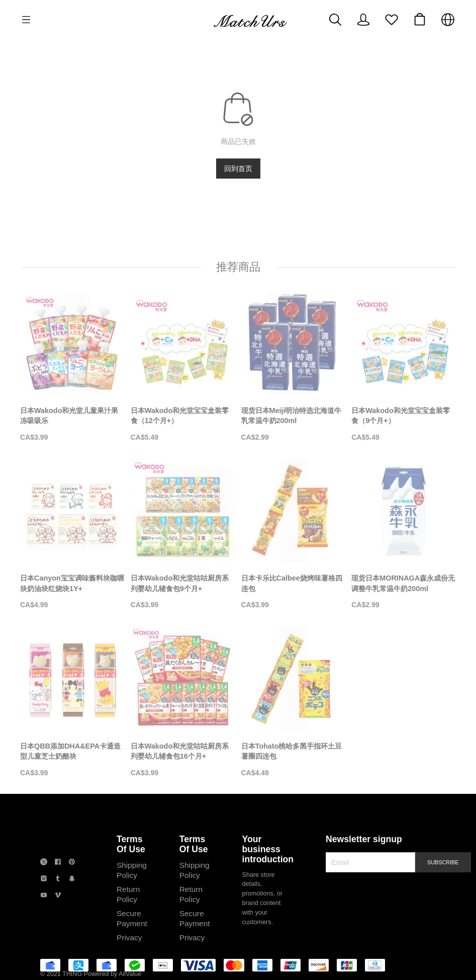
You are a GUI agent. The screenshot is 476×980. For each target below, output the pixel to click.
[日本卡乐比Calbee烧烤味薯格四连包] (294, 535)
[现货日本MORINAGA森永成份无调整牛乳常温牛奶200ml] (404, 535)
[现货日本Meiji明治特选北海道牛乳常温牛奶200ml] (294, 367)
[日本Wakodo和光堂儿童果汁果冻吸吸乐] (72, 367)
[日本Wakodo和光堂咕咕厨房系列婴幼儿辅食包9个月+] (183, 535)
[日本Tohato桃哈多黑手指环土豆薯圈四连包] (294, 702)
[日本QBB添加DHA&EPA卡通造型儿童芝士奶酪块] (72, 702)
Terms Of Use (131, 844)
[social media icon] (44, 863)
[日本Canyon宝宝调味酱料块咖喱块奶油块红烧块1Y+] (72, 535)
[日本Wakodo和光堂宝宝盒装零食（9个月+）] (404, 367)
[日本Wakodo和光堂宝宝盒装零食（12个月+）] (183, 367)
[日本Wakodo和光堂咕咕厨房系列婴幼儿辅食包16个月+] (183, 702)
